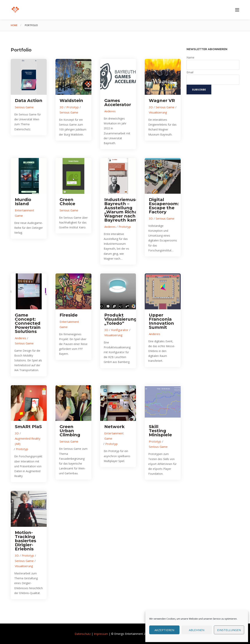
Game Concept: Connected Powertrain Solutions (28, 323)
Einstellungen (229, 630)
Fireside (69, 315)
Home (14, 25)
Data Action (29, 101)
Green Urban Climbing (70, 431)
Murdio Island (23, 202)
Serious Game (24, 107)
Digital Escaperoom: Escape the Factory (164, 206)
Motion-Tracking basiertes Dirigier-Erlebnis (25, 541)
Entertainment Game (25, 213)
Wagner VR (162, 101)
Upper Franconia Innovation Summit (161, 321)
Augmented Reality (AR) (28, 441)
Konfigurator (120, 330)
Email (190, 72)
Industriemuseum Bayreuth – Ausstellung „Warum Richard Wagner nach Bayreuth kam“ (125, 210)
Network (114, 427)
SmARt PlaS (28, 427)
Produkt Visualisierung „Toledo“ (121, 319)
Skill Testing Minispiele (160, 431)
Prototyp (73, 107)
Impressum (101, 634)
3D (62, 107)
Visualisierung (158, 112)
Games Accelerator (118, 103)
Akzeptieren (164, 630)
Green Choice (67, 202)
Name (190, 57)
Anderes (110, 111)
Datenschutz (83, 634)
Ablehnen (197, 630)
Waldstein (71, 101)
